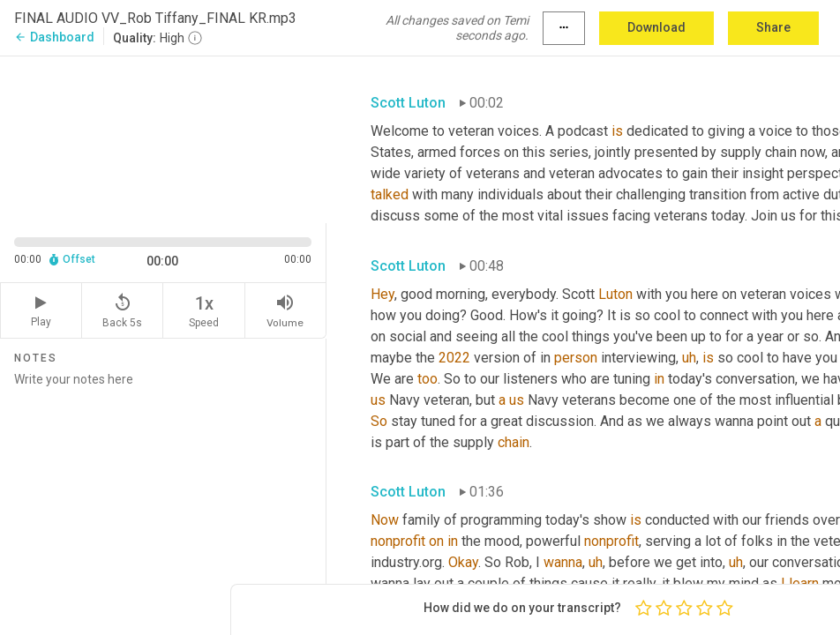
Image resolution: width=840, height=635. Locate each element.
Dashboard (54, 37)
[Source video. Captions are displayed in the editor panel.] (163, 138)
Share (773, 27)
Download (656, 27)
